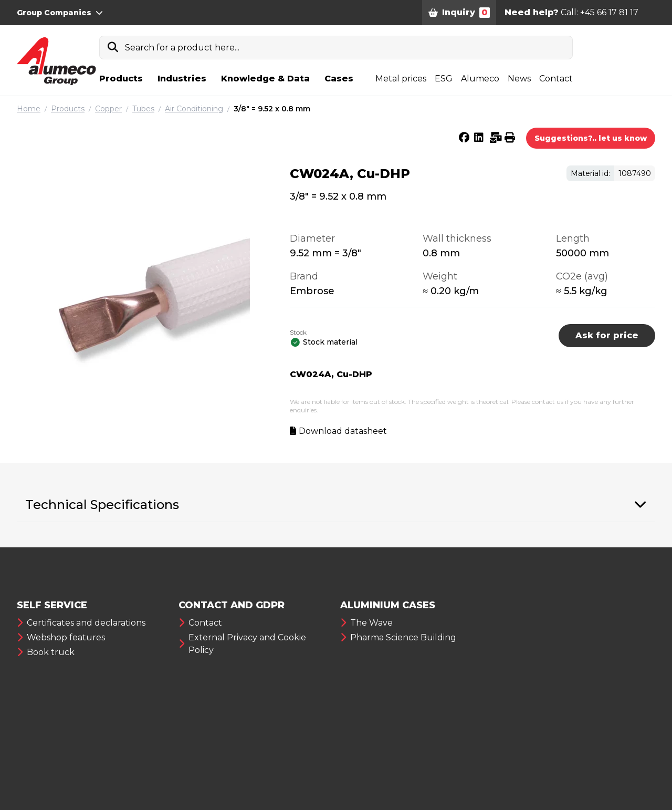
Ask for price (607, 335)
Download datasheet (343, 431)
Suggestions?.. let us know (591, 138)
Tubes (143, 109)
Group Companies (60, 13)
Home (29, 109)
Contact (556, 79)
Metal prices (401, 79)
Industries (182, 79)
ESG (444, 79)
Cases (339, 79)
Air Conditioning (194, 109)
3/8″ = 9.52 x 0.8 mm (272, 109)
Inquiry (459, 13)
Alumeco (480, 79)
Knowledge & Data (265, 79)
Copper (108, 109)
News (519, 79)
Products (121, 79)
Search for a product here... (182, 48)
